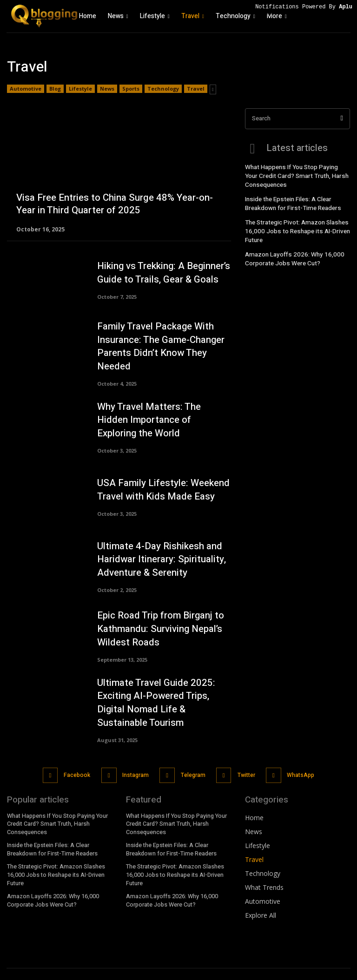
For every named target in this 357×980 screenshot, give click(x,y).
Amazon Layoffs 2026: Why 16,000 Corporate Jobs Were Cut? (291, 251)
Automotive (26, 89)
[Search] (342, 119)
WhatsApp (297, 761)
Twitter (244, 761)
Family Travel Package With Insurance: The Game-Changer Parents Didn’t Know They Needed (164, 343)
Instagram (136, 761)
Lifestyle (80, 89)
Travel (196, 89)
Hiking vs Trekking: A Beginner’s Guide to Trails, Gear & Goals (159, 273)
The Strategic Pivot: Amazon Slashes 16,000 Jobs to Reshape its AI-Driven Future (294, 225)
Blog (55, 89)
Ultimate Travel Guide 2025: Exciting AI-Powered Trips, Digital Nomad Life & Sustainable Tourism (162, 693)
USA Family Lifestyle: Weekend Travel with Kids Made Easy (158, 482)
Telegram (192, 761)
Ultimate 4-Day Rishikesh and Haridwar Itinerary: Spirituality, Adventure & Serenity (155, 552)
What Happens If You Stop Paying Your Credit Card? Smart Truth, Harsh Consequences (295, 174)
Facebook (78, 761)
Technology (163, 89)
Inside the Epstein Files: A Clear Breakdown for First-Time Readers (290, 200)
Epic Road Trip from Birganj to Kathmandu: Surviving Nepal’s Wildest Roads (156, 622)
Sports (131, 89)
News (107, 89)
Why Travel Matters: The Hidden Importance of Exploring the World (160, 412)
